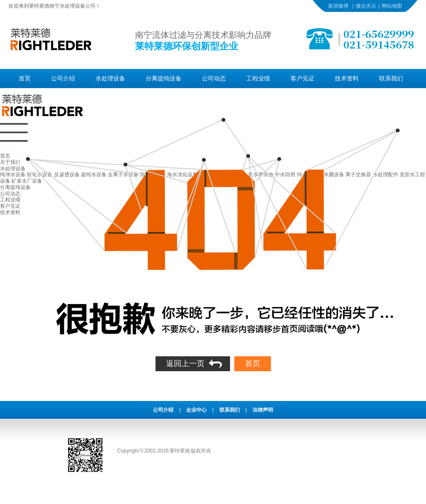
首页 (25, 78)
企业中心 (196, 410)
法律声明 (263, 410)
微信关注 (366, 6)
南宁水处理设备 (67, 6)
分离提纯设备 (164, 78)
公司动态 (214, 78)
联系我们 (391, 78)
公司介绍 (63, 78)
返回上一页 (185, 364)
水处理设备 (110, 78)
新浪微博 (338, 6)
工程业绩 (258, 78)
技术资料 (347, 78)
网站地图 (392, 6)
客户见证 (302, 78)
